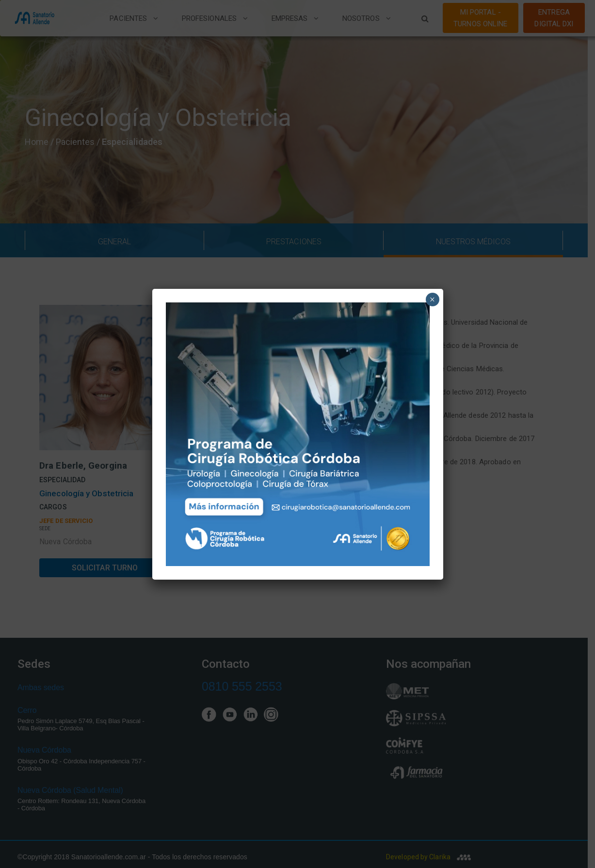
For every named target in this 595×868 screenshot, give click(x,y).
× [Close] (432, 300)
